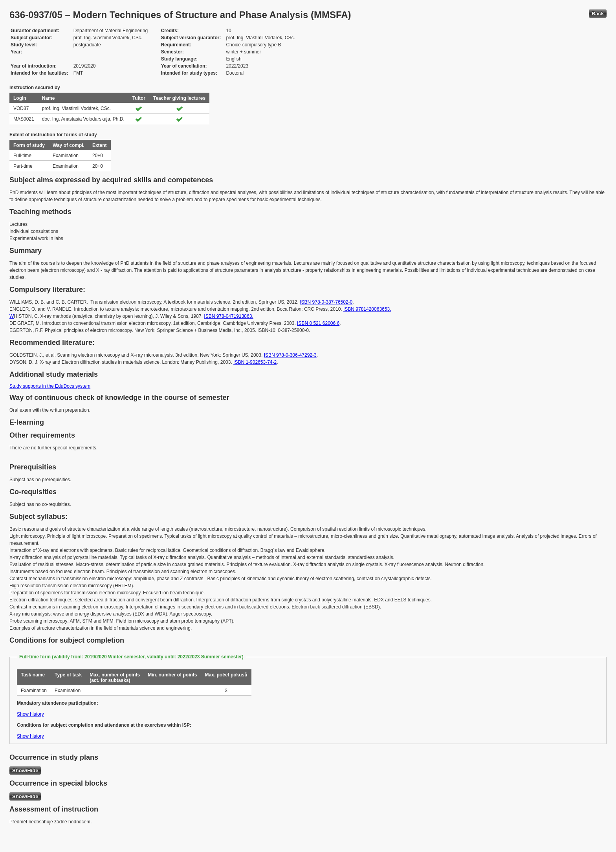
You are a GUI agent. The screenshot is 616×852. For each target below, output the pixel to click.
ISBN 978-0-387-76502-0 (326, 302)
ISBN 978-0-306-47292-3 (290, 355)
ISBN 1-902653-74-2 (255, 362)
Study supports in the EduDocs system (50, 386)
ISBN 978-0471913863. (228, 316)
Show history (30, 714)
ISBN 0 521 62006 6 (318, 323)
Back (598, 14)
